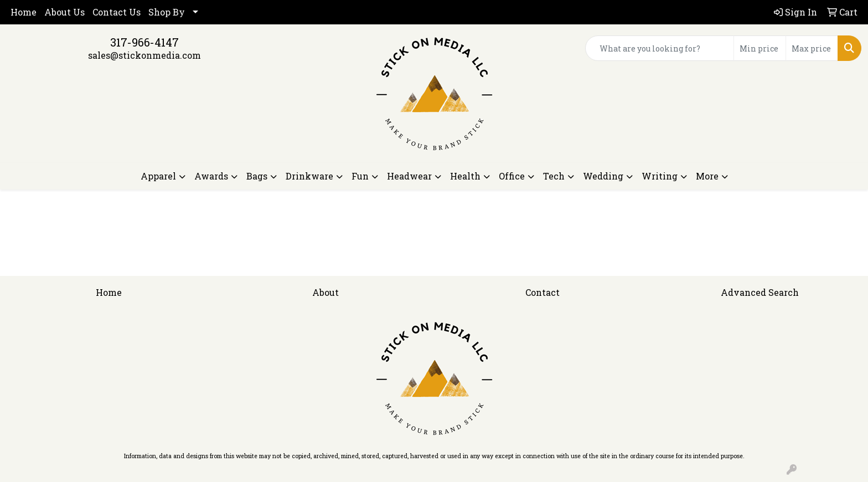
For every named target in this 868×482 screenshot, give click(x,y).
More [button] (707, 176)
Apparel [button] (158, 176)
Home (24, 12)
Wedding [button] (603, 176)
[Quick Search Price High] (812, 48)
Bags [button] (257, 176)
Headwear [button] (409, 176)
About (325, 292)
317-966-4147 (144, 42)
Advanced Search (760, 292)
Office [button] (512, 176)
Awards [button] (211, 176)
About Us (64, 12)
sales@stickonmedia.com (144, 55)
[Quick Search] (660, 48)
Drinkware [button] (309, 176)
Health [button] (465, 176)
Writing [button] (660, 176)
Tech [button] (554, 176)
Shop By (167, 12)
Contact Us (117, 12)
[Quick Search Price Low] (760, 48)
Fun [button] (360, 176)
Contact (542, 292)
